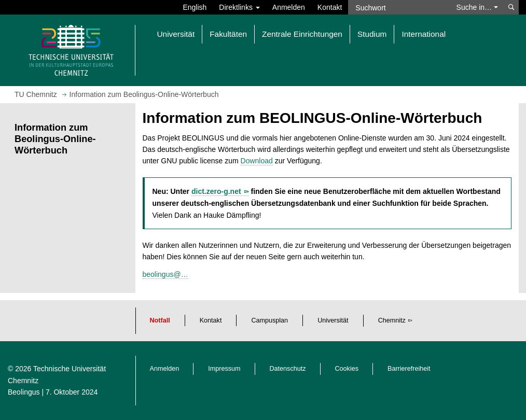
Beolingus (24, 392)
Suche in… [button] (477, 7)
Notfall (160, 320)
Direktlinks (239, 7)
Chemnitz (392, 320)
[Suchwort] (399, 7)
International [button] (424, 34)
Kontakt (330, 7)
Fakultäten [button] (228, 34)
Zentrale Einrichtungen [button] (302, 34)
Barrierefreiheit (409, 369)
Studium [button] (372, 34)
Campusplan (269, 320)
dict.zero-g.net (216, 191)
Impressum (224, 369)
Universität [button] (176, 34)
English (195, 7)
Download (257, 161)
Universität (333, 320)
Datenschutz (288, 369)
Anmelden (289, 7)
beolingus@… (165, 274)
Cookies (347, 369)
